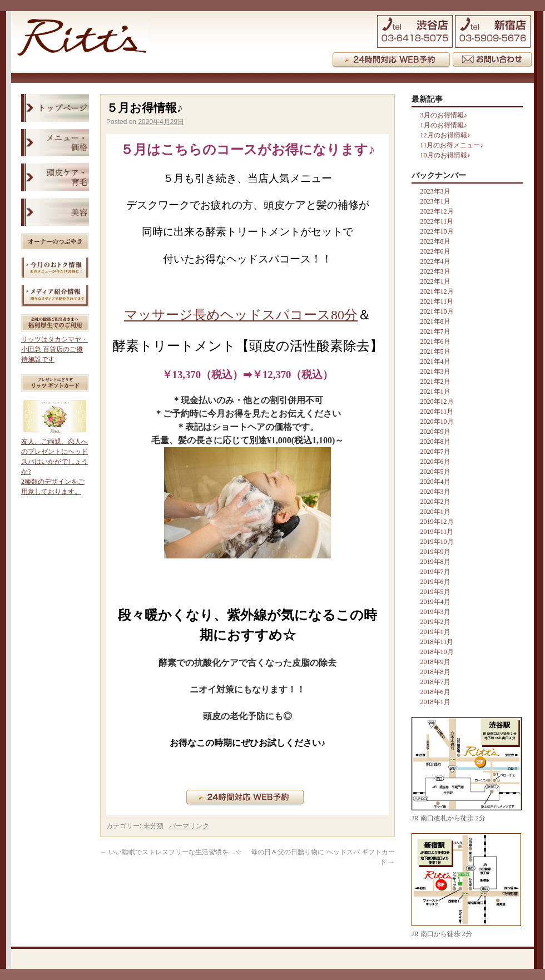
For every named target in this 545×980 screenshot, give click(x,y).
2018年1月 (435, 702)
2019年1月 (435, 632)
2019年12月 (437, 522)
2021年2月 (435, 382)
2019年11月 (437, 532)
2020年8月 (435, 442)
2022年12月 (437, 211)
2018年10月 (437, 652)
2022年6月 (435, 251)
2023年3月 (435, 191)
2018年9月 (435, 662)
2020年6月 (435, 462)
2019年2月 (435, 622)
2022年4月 (435, 261)
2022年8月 (435, 241)
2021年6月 (435, 341)
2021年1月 (435, 392)
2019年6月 (435, 582)
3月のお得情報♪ (444, 115)
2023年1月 (435, 201)
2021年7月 (435, 331)
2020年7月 (435, 452)
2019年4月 (435, 602)
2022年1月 (435, 281)
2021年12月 (437, 291)
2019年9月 (435, 552)
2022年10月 (437, 231)
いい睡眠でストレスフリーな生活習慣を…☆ (171, 852)
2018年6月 (435, 692)
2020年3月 (435, 492)
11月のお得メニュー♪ (452, 145)
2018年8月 (435, 672)
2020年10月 (437, 422)
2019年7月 (435, 572)
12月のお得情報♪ (445, 135)
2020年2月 (435, 502)
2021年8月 (435, 321)
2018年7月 (435, 682)
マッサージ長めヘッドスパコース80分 (241, 315)
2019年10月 (437, 542)
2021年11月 (437, 301)
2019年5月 (435, 592)
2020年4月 (435, 482)
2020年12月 (437, 402)
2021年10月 (437, 311)
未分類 (153, 826)
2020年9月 (435, 432)
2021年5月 (435, 352)
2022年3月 (435, 271)
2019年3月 (435, 612)
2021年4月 (435, 362)
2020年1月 (435, 512)
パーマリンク (189, 826)
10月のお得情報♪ (445, 155)
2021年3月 (435, 372)
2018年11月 (437, 642)
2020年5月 (435, 472)
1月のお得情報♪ (444, 125)
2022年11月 (437, 221)
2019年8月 (435, 562)
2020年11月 (437, 412)
